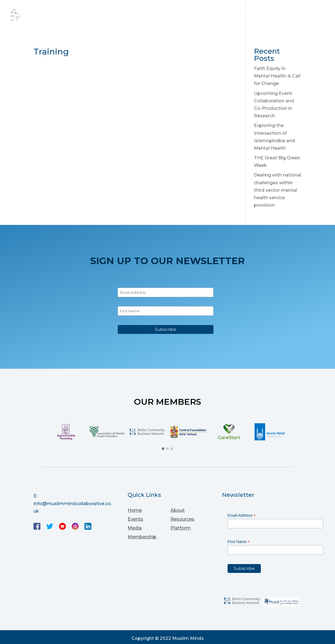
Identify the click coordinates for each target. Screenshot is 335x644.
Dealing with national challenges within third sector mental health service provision (278, 190)
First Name (239, 542)
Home (103, 16)
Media (215, 16)
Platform (244, 16)
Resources (185, 16)
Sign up (316, 16)
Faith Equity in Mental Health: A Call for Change (277, 76)
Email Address (242, 516)
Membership (282, 16)
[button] (163, 449)
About (127, 16)
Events (153, 16)
